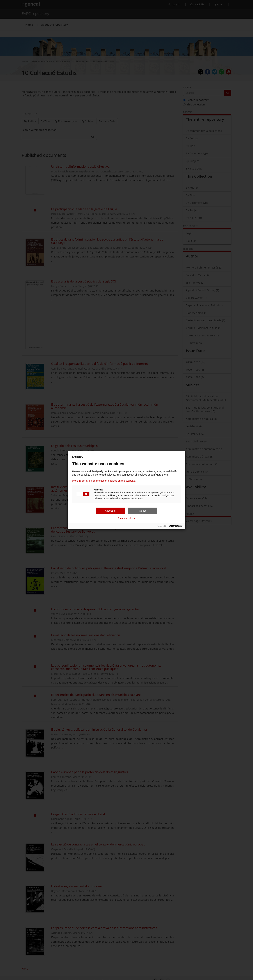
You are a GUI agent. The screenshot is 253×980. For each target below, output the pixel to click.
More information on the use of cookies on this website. (104, 481)
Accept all (111, 511)
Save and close (126, 518)
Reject (143, 511)
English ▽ (78, 457)
